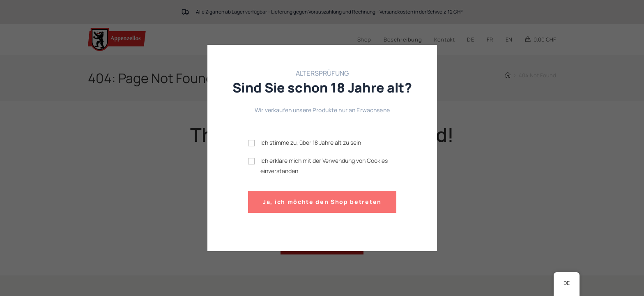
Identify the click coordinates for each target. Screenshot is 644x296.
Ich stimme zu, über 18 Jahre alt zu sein (311, 142)
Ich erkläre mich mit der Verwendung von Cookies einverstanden (324, 165)
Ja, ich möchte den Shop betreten (322, 202)
